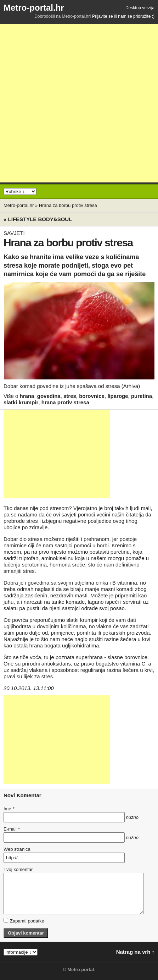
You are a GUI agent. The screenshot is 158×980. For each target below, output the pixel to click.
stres (70, 396)
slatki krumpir (21, 402)
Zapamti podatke (24, 921)
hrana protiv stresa (65, 402)
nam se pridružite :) (136, 16)
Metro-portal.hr (34, 8)
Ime (9, 809)
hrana (27, 396)
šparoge (118, 396)
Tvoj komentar (18, 869)
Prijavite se (103, 16)
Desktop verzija (140, 8)
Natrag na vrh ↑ (135, 952)
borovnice (92, 396)
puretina (142, 396)
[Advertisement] (79, 103)
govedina (49, 396)
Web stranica (17, 849)
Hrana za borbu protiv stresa (68, 205)
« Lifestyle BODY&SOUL (38, 219)
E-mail (12, 829)
